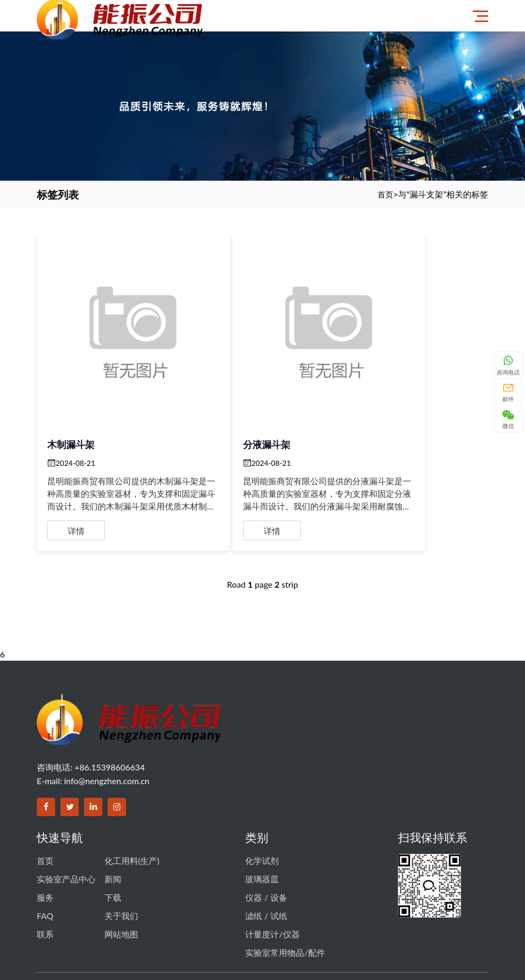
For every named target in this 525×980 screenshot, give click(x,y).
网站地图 (121, 877)
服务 (45, 846)
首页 (385, 194)
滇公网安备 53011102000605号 (412, 928)
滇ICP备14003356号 (320, 928)
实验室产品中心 (66, 830)
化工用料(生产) (132, 814)
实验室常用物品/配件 (285, 892)
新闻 (113, 830)
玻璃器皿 (262, 830)
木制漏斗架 (71, 396)
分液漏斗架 (224, 396)
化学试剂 (262, 814)
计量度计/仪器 (272, 877)
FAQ (45, 861)
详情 (76, 482)
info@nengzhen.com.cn (107, 736)
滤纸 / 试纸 (266, 861)
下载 (113, 846)
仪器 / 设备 (266, 846)
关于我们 (121, 861)
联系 (45, 877)
